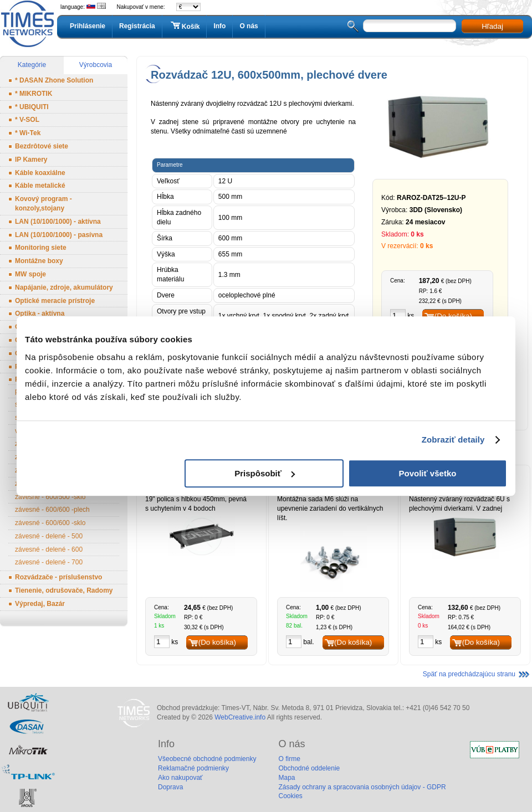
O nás (249, 26)
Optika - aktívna (40, 314)
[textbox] (410, 26)
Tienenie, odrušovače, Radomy (64, 590)
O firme (289, 759)
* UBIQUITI (32, 107)
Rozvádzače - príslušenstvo (58, 577)
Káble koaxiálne (40, 173)
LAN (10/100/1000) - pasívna (59, 235)
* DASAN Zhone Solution (54, 80)
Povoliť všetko (428, 473)
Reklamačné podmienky (193, 768)
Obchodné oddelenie (309, 768)
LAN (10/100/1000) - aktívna (58, 222)
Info (219, 26)
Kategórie (32, 65)
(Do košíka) (217, 642)
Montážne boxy (39, 261)
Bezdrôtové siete (42, 146)
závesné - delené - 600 (49, 549)
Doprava (170, 787)
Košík (185, 26)
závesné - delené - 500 (49, 536)
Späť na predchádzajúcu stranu (469, 674)
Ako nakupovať (180, 778)
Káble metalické (40, 186)
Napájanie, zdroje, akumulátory (64, 287)
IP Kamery (31, 160)
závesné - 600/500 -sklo (50, 497)
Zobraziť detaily (453, 440)
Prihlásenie (88, 26)
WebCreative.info (240, 717)
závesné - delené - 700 (49, 562)
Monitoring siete (41, 248)
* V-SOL (27, 120)
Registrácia (137, 26)
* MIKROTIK (34, 94)
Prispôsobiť (265, 473)
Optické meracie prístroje (55, 301)
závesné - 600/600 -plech (52, 510)
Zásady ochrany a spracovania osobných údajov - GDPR (362, 787)
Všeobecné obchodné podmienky (207, 759)
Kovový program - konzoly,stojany (44, 204)
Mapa (287, 778)
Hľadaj (492, 26)
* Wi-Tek (28, 133)
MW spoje (30, 274)
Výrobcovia (96, 65)
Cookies (290, 796)
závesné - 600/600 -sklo (50, 523)
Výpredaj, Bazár (40, 604)
